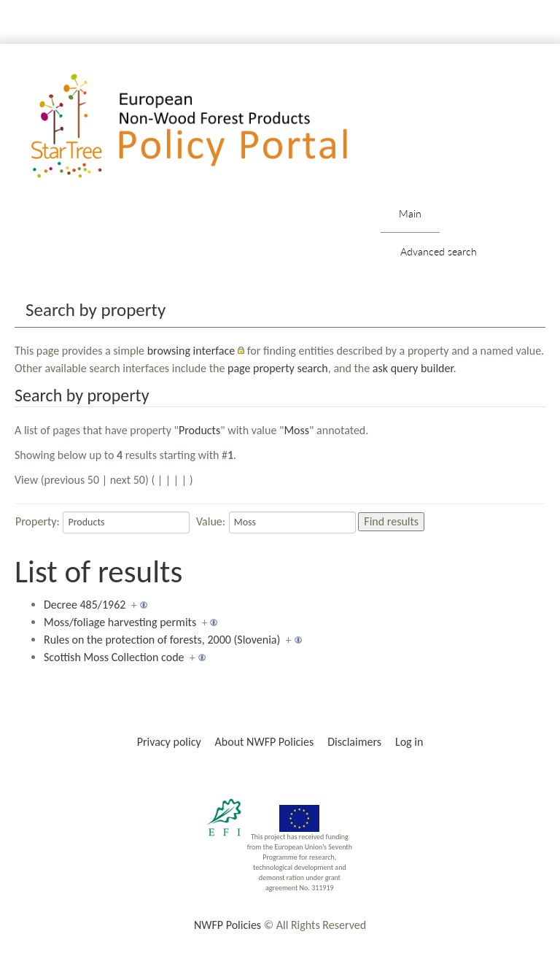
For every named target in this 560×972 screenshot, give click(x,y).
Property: (38, 521)
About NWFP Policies (265, 742)
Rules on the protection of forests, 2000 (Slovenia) (162, 640)
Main (410, 213)
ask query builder (413, 368)
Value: (211, 521)
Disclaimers (354, 742)
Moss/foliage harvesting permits (120, 622)
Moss (296, 430)
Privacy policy (169, 742)
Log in (409, 742)
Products (199, 430)
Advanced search (439, 251)
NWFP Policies (227, 925)
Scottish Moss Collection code (114, 657)
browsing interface (191, 351)
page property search (278, 368)
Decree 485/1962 (85, 605)
